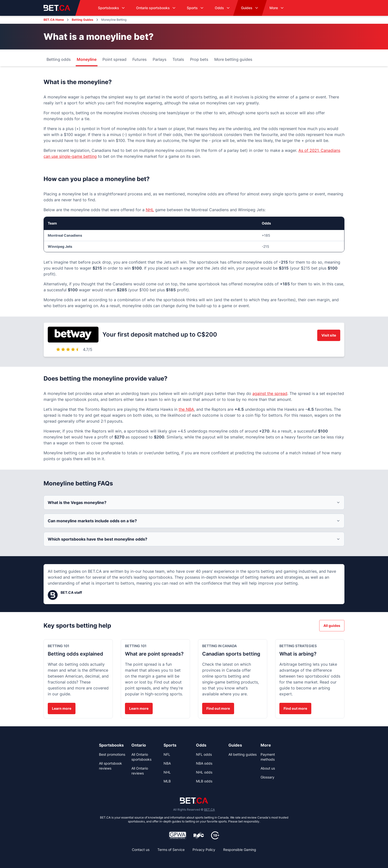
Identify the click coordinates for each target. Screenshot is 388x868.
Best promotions (112, 754)
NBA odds (204, 763)
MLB (167, 781)
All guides (332, 626)
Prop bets (199, 59)
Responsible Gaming (240, 850)
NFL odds (204, 754)
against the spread (270, 393)
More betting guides (233, 59)
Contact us (141, 850)
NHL (150, 210)
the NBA (186, 409)
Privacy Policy (204, 850)
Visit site (329, 335)
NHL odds (204, 772)
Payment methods (268, 757)
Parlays (160, 59)
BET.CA (209, 810)
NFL (167, 754)
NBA (167, 763)
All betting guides (242, 754)
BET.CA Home (54, 20)
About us (268, 768)
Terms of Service (171, 850)
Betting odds (59, 59)
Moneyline (87, 59)
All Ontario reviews (140, 771)
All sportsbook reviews (110, 766)
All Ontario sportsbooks (141, 757)
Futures (140, 59)
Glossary (267, 777)
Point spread (114, 59)
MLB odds (204, 781)
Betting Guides (83, 20)
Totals (178, 59)
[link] (113, 745)
